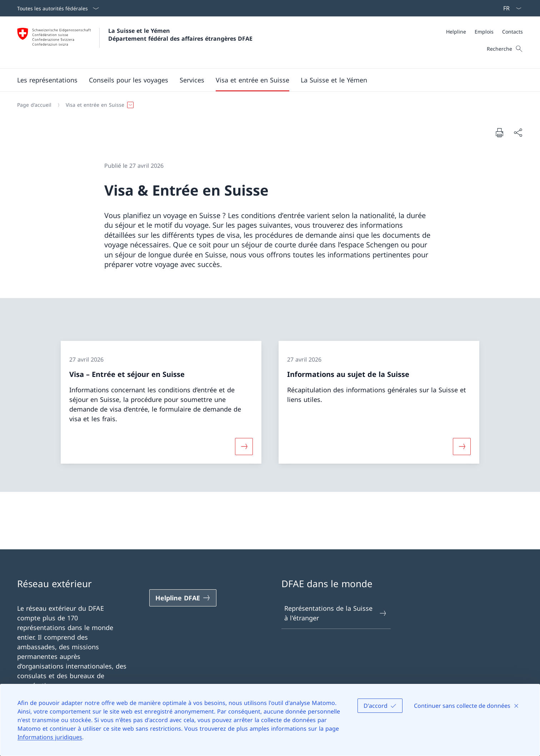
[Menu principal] (264, 80)
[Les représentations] (47, 80)
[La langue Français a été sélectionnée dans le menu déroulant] (510, 8)
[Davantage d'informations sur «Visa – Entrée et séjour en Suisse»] (244, 446)
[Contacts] (512, 32)
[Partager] (518, 133)
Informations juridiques (50, 737)
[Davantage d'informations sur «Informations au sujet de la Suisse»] (462, 446)
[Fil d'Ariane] (267, 105)
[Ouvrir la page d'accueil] (135, 42)
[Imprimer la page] (499, 132)
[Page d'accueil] (34, 105)
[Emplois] (484, 32)
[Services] (192, 80)
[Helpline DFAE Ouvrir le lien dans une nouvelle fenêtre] (183, 598)
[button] (129, 80)
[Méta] (484, 32)
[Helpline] (456, 32)
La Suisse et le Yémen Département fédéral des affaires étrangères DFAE (180, 35)
